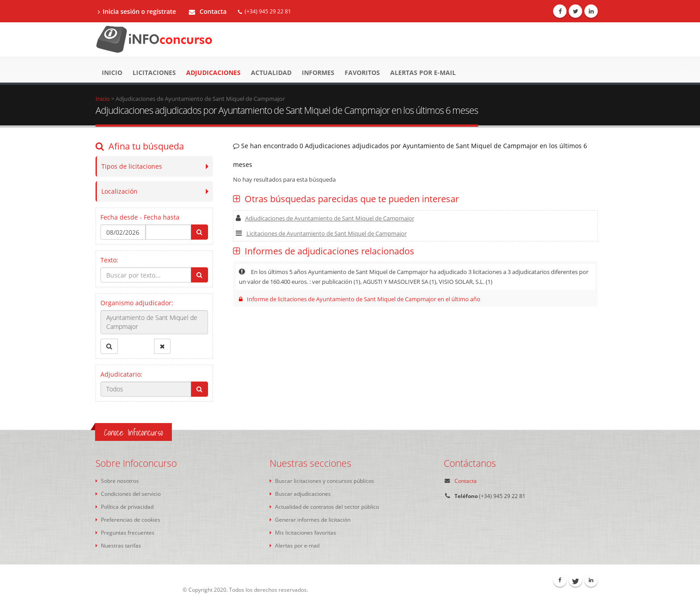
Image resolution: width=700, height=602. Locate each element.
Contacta (208, 11)
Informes (318, 73)
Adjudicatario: (121, 374)
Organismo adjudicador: (137, 303)
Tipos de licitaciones (132, 166)
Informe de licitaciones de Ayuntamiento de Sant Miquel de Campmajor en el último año (360, 299)
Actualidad (271, 73)
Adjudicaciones (213, 73)
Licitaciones (154, 73)
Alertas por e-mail (423, 73)
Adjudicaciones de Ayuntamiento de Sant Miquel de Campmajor (325, 218)
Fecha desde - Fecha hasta (140, 217)
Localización (119, 191)
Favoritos (362, 73)
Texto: (109, 260)
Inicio (112, 73)
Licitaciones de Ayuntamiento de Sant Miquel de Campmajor (321, 233)
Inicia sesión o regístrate (137, 11)
